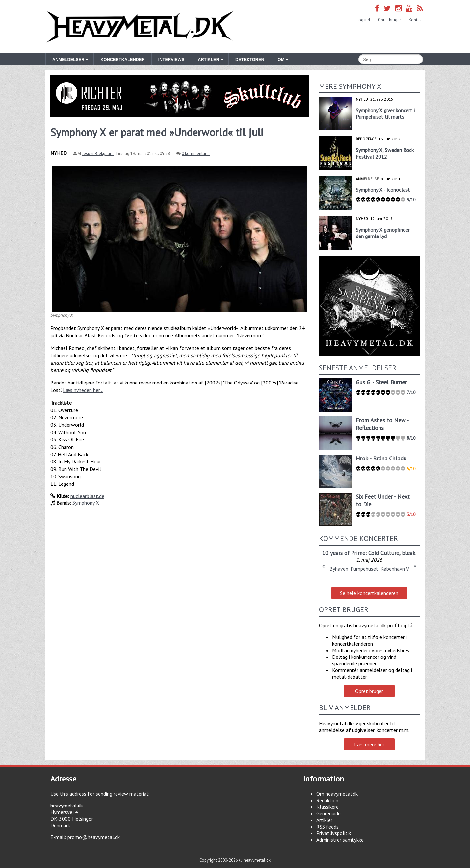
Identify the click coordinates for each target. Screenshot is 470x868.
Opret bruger (389, 20)
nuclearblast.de (87, 496)
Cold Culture (384, 553)
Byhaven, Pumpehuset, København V (369, 569)
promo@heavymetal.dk (94, 837)
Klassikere (327, 807)
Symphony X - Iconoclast (383, 190)
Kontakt (416, 20)
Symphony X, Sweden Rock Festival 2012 (385, 153)
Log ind (363, 20)
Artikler (324, 820)
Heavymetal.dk (140, 27)
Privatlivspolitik (334, 833)
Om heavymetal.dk (337, 794)
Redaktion (327, 800)
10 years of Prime (344, 553)
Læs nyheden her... (83, 390)
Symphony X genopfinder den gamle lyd (383, 233)
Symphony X (86, 503)
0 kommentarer (196, 153)
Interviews (171, 59)
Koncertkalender (122, 59)
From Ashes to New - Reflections (382, 424)
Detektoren (250, 59)
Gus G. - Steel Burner (381, 382)
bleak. (409, 553)
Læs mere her (369, 744)
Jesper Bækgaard (98, 153)
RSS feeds (327, 827)
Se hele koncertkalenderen (369, 593)
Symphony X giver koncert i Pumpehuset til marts (385, 113)
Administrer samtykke (340, 840)
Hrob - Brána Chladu (381, 458)
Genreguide (328, 813)
